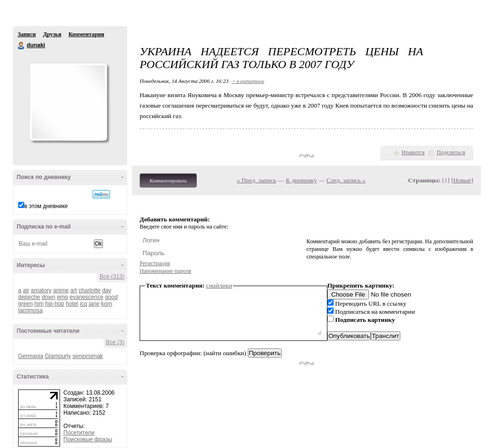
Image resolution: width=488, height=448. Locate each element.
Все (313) (112, 277)
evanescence (86, 297)
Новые (462, 180)
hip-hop (55, 304)
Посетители (79, 433)
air (26, 290)
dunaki (21, 46)
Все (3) (115, 342)
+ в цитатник (248, 81)
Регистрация (155, 263)
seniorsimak (88, 356)
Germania (31, 356)
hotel (72, 304)
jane (94, 304)
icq (83, 304)
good (111, 297)
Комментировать (168, 180)
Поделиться (451, 152)
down (48, 297)
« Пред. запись (257, 180)
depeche (29, 297)
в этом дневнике (46, 206)
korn (107, 304)
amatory (41, 290)
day (107, 290)
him (39, 304)
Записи (27, 34)
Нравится (413, 152)
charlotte (90, 290)
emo (62, 297)
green (25, 304)
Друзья (52, 34)
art (73, 290)
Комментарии (86, 34)
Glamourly (58, 356)
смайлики (219, 285)
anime (61, 290)
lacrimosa (30, 310)
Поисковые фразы (88, 439)
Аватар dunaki (68, 102)
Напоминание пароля (165, 271)
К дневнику (302, 180)
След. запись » (346, 180)
